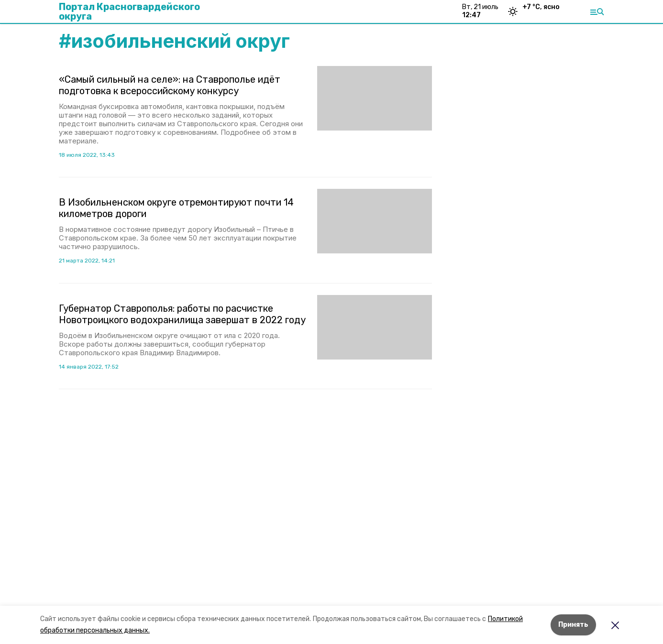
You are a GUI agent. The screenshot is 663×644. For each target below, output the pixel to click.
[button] (375, 98)
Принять (573, 625)
